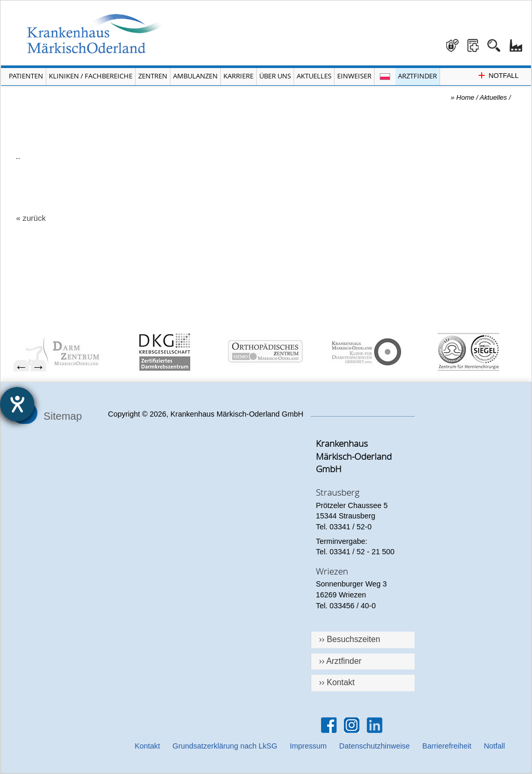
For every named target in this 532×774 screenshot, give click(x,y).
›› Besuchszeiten (350, 639)
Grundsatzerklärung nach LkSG (225, 746)
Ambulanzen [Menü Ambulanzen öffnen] (195, 76)
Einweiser (354, 76)
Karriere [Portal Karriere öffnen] (238, 76)
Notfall (494, 746)
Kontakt (147, 746)
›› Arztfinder (340, 661)
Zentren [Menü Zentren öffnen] (153, 76)
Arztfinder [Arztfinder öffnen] (417, 76)
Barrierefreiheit (447, 746)
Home (465, 97)
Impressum (308, 746)
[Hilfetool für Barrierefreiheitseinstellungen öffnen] (17, 404)
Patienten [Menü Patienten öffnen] (26, 76)
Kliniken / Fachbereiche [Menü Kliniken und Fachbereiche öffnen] (91, 76)
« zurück (31, 218)
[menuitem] (69, 352)
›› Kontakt (337, 682)
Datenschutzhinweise (375, 746)
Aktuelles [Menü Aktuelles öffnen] (314, 76)
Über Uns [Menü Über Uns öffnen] (275, 76)
